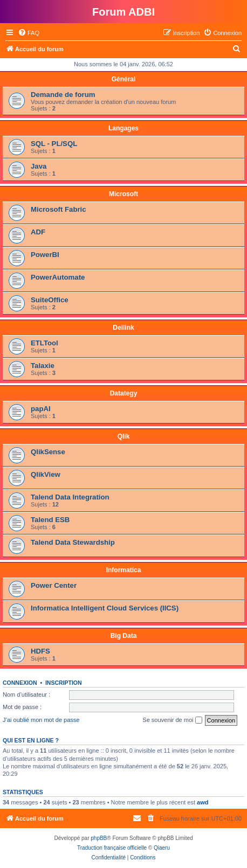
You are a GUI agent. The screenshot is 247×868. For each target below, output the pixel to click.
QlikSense (48, 452)
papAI (41, 409)
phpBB (99, 838)
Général (124, 79)
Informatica (124, 570)
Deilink (123, 328)
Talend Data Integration (70, 497)
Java (39, 166)
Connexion (20, 683)
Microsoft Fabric (59, 209)
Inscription (64, 683)
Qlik (124, 436)
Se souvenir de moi (172, 720)
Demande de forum (63, 95)
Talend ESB (50, 520)
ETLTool (44, 343)
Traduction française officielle (112, 848)
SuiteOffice (50, 300)
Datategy (124, 393)
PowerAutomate (58, 277)
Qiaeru (162, 848)
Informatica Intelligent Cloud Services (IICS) (105, 608)
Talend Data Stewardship (73, 542)
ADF (38, 232)
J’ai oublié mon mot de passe (41, 720)
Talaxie (43, 366)
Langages (123, 128)
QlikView (46, 474)
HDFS (40, 651)
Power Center (54, 585)
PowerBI (45, 255)
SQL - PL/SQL (54, 144)
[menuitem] (29, 33)
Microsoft (123, 194)
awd (203, 802)
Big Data (124, 636)
